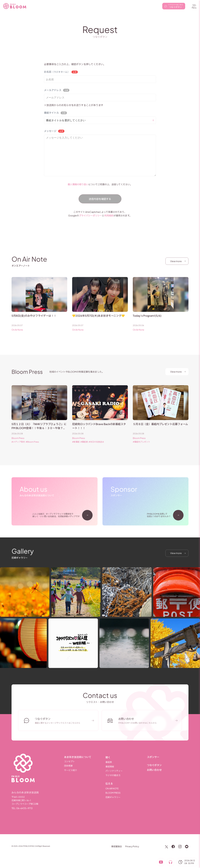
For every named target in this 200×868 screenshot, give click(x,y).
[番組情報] (126, 767)
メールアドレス (53, 90)
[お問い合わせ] (168, 770)
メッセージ (50, 131)
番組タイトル (51, 113)
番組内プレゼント (142, 447)
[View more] (177, 261)
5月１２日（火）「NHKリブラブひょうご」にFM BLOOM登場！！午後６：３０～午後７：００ (39, 433)
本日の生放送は (97, 447)
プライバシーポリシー (90, 215)
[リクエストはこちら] (174, 6)
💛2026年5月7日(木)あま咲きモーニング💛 (98, 320)
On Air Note (17, 335)
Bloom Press (18, 443)
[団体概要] (85, 766)
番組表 (85, 447)
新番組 (77, 447)
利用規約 (109, 215)
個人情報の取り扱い (78, 184)
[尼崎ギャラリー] (126, 797)
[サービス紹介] (85, 770)
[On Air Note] (126, 789)
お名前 (57, 72)
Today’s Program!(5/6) (147, 320)
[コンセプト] (85, 762)
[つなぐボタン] (168, 765)
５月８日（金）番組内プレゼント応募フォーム (160, 429)
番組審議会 (117, 846)
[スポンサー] (168, 757)
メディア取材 (19, 447)
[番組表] (126, 762)
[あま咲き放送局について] (85, 757)
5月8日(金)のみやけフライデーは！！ (34, 320)
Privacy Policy (132, 846)
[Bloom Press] (126, 793)
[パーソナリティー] (126, 771)
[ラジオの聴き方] (126, 775)
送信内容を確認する (100, 199)
